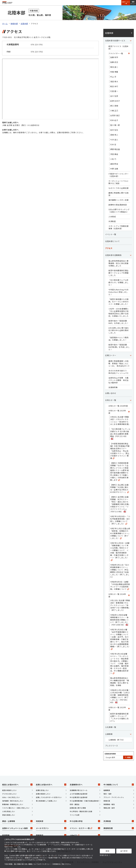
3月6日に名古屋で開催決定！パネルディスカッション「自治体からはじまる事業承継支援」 (120, 413)
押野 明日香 (115, 142)
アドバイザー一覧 (116, 46)
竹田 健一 (114, 84)
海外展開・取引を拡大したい (13, 794)
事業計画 (107, 794)
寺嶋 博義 (114, 65)
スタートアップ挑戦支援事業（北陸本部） (119, 220)
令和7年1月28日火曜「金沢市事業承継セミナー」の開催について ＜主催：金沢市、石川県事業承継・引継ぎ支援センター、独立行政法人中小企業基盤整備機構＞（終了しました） (120, 632)
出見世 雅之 (115, 108)
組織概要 (107, 783)
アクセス (109, 241)
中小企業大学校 (85, 814)
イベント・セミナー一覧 (85, 821)
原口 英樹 (114, 99)
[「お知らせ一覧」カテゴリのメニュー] (131, 393)
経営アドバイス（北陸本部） (119, 40)
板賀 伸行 (114, 79)
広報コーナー (111, 348)
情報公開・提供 (109, 801)
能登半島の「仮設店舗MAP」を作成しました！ (119, 315)
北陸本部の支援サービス (115, 33)
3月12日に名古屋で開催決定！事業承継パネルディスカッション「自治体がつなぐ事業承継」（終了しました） (120, 598)
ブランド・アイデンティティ (114, 790)
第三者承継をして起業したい (46, 794)
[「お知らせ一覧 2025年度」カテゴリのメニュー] (129, 405)
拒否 (107, 851)
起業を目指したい (42, 783)
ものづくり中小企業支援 (119, 181)
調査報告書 (119, 821)
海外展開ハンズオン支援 (119, 193)
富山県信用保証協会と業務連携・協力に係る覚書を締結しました (119, 256)
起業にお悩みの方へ (51, 778)
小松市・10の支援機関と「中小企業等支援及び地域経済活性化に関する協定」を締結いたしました (119, 305)
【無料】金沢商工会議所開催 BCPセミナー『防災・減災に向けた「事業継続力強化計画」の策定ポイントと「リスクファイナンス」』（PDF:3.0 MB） (120, 497)
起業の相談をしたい (43, 787)
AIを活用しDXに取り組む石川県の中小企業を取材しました (119, 323)
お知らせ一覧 (111, 393)
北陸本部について (112, 234)
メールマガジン (51, 821)
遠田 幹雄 (114, 157)
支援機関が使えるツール (79, 783)
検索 (128, 750)
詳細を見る (104, 855)
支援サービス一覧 (126, 3)
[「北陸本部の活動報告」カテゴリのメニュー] (131, 248)
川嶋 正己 (114, 103)
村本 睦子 (114, 113)
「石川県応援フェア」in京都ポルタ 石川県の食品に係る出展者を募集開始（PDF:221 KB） (120, 427)
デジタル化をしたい (9, 787)
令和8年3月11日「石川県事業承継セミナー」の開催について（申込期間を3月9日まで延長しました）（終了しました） (120, 564)
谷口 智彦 (114, 89)
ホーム (5, 17)
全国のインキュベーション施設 (17, 821)
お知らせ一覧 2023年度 (117, 702)
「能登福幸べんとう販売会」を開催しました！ (119, 332)
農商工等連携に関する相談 (119, 187)
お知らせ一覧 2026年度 (118, 399)
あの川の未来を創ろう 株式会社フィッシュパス (119, 365)
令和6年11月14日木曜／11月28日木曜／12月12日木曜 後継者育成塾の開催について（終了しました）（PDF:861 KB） (120, 689)
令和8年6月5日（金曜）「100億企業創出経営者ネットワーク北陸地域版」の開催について (120, 578)
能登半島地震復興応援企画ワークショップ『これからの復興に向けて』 (119, 710)
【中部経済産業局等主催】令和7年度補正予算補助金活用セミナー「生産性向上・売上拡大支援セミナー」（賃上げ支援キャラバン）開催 (120, 444)
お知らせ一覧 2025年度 (117, 405)
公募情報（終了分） (117, 733)
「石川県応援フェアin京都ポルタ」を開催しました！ (119, 275)
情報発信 (51, 828)
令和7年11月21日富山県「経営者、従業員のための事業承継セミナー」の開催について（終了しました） (120, 526)
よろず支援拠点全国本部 (79, 787)
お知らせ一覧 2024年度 (117, 588)
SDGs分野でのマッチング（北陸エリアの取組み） (119, 204)
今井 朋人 (114, 133)
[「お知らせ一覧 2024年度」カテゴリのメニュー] (129, 588)
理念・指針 (108, 787)
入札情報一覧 (111, 720)
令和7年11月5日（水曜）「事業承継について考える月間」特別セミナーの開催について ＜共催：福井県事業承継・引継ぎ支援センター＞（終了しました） (120, 544)
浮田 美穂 (114, 147)
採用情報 (17, 828)
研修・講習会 (75, 797)
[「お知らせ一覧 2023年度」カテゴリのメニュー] (129, 702)
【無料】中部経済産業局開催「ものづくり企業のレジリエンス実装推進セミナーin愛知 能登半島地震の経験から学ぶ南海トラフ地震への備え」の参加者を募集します (120, 464)
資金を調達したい (9, 808)
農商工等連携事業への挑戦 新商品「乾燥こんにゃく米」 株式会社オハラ (119, 356)
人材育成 (112, 210)
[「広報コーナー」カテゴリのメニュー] (131, 348)
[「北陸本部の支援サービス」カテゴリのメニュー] (131, 33)
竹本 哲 (113, 137)
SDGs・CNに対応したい (11, 790)
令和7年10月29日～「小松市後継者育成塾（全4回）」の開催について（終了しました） (120, 513)
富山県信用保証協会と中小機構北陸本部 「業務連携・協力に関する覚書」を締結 (120, 675)
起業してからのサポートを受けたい (49, 790)
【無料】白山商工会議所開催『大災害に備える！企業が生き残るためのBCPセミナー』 (120, 481)
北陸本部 (24, 17)
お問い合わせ (111, 386)
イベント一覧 (111, 227)
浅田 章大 (114, 74)
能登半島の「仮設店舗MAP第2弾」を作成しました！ (119, 340)
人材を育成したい (9, 804)
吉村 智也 (114, 123)
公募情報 (109, 727)
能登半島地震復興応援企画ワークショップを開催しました (119, 266)
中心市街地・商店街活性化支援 (81, 804)
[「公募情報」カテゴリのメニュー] (131, 727)
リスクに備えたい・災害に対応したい (16, 801)
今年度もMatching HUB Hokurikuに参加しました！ (118, 285)
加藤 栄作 (114, 50)
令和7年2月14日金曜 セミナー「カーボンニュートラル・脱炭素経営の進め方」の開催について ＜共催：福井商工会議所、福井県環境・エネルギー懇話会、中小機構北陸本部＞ (120, 656)
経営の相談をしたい (9, 783)
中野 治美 (114, 162)
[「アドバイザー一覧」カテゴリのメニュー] (129, 46)
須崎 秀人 (114, 128)
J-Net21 (85, 828)
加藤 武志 (114, 55)
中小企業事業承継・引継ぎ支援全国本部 (84, 794)
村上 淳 (113, 70)
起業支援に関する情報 (78, 801)
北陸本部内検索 (110, 747)
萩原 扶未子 (115, 94)
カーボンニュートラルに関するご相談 (119, 175)
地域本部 (14, 17)
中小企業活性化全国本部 (79, 790)
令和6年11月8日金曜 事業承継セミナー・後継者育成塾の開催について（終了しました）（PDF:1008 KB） (120, 613)
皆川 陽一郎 (115, 118)
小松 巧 (113, 152)
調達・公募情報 (17, 814)
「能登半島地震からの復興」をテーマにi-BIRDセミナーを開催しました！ (119, 295)
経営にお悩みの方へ (17, 778)
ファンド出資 (75, 808)
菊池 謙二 (114, 60)
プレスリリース (111, 739)
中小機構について (119, 778)
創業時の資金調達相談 (118, 198)
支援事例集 (113, 380)
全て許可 (124, 851)
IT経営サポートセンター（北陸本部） (119, 168)
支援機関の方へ (85, 778)
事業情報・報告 (109, 797)
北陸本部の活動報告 (113, 248)
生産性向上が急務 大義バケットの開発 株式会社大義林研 (119, 373)
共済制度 (112, 214)
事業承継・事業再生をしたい (13, 797)
